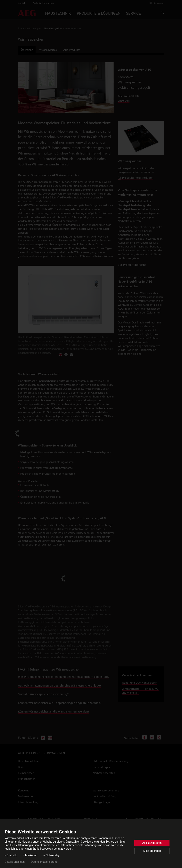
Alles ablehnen (152, 851)
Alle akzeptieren (152, 843)
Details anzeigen (15, 862)
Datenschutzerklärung (44, 862)
